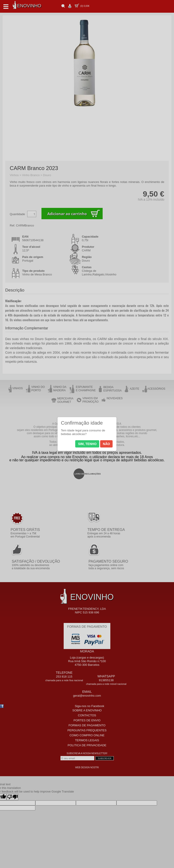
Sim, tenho (87, 444)
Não (106, 444)
